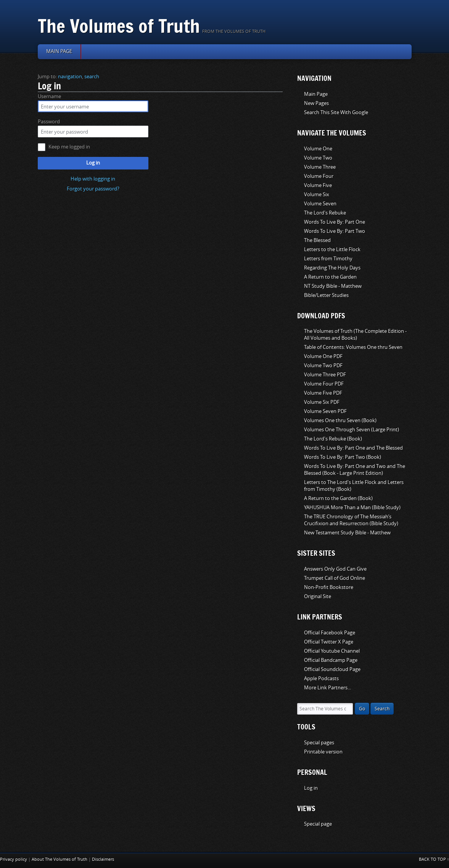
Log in (93, 163)
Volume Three (320, 167)
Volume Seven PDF (325, 411)
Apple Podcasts (321, 678)
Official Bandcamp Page (331, 660)
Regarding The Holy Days (332, 268)
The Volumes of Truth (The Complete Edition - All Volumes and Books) (355, 335)
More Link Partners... (327, 688)
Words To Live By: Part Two (335, 231)
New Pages (316, 103)
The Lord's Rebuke (325, 213)
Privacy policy (14, 859)
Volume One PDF (323, 356)
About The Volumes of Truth (60, 859)
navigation (70, 77)
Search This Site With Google (336, 112)
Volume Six (317, 194)
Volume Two (318, 158)
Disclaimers (103, 859)
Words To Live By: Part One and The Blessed (353, 448)
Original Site (318, 596)
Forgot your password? (93, 189)
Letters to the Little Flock (332, 249)
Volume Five (318, 185)
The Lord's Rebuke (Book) (333, 439)
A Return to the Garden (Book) (338, 498)
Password (49, 122)
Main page (59, 51)
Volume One (318, 149)
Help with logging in (93, 179)
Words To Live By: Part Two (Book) (343, 457)
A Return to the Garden (330, 277)
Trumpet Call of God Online (335, 578)
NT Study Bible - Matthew (333, 286)
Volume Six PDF (322, 402)
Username (49, 96)
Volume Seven (320, 204)
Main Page (316, 94)
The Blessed (317, 240)
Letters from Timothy (328, 259)
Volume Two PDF (323, 365)
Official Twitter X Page (329, 642)
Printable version (323, 752)
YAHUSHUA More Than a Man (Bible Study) (352, 507)
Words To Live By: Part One (335, 222)
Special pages (319, 743)
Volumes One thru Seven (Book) (340, 420)
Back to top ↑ (434, 859)
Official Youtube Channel (332, 651)
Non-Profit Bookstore (329, 587)
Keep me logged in (69, 147)
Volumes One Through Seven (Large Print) (352, 430)
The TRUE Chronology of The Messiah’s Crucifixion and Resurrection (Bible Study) (351, 520)
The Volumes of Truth (119, 26)
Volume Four (319, 176)
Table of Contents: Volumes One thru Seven (353, 347)
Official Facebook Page (330, 633)
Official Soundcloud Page (332, 669)
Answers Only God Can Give (335, 569)
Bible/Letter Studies (326, 295)
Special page (318, 824)
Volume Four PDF (324, 384)
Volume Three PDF (325, 375)
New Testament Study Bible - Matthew (347, 533)
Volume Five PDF (323, 393)
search (92, 77)
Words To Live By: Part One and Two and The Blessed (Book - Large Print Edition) (355, 470)
